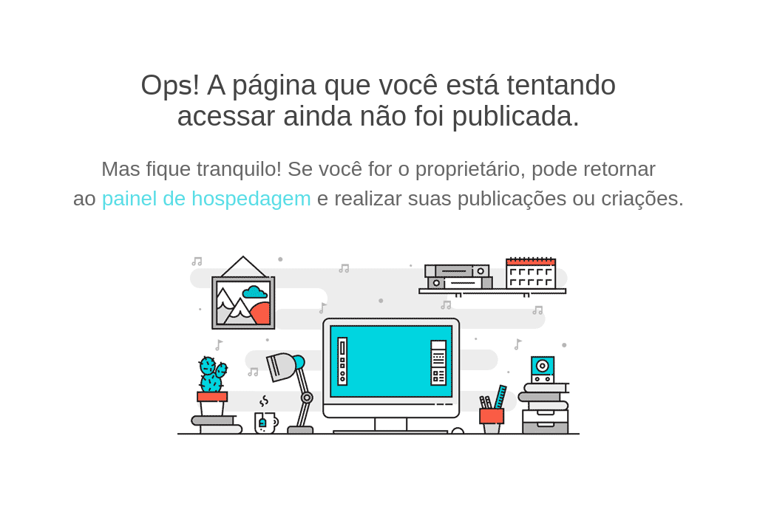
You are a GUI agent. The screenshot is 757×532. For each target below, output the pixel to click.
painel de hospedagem (207, 198)
